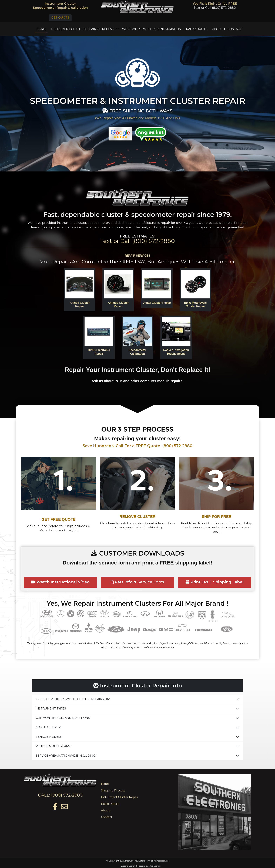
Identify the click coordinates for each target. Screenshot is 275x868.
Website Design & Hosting (133, 866)
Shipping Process (113, 790)
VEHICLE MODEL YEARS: (53, 746)
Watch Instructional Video (60, 582)
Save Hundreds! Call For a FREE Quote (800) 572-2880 (137, 446)
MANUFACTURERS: (49, 727)
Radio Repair (110, 804)
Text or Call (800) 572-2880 (215, 8)
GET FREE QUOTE (58, 519)
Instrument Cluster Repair (120, 797)
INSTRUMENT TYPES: (51, 709)
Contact (107, 817)
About (105, 810)
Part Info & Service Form (138, 582)
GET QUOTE (60, 18)
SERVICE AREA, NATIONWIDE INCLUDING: (66, 756)
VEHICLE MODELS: (49, 737)
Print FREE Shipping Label (215, 582)
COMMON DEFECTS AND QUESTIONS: (63, 718)
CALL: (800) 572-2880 (60, 795)
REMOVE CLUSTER (137, 517)
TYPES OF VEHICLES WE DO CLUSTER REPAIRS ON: (73, 699)
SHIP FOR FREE (216, 517)
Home (105, 784)
